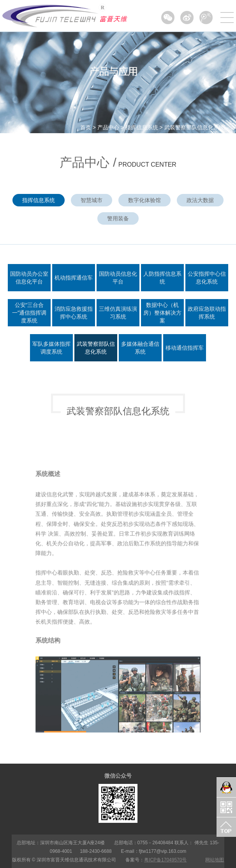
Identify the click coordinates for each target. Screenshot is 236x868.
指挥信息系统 (142, 127)
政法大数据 (200, 200)
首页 (86, 127)
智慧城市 (92, 200)
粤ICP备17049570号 (165, 860)
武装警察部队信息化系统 (194, 127)
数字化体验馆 (144, 200)
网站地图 (215, 860)
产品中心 (108, 127)
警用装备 (118, 218)
